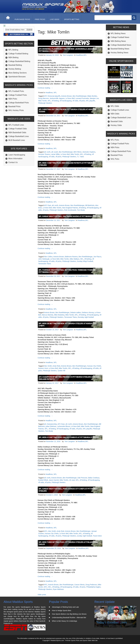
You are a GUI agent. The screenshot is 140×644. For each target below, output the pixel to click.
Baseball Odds (117, 121)
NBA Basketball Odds (17, 148)
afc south (55, 152)
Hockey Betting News (120, 53)
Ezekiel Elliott (43, 480)
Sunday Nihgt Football (85, 261)
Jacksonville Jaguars (57, 98)
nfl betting (55, 101)
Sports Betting (72, 19)
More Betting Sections (18, 89)
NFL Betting (13, 66)
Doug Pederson (91, 585)
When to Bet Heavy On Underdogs (65, 621)
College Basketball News (121, 45)
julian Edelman (51, 426)
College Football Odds (18, 145)
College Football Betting (18, 69)
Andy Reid (56, 366)
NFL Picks (115, 140)
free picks (40, 19)
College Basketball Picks (19, 118)
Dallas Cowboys (94, 478)
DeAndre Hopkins (89, 152)
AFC (46, 531)
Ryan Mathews (58, 589)
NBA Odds (115, 114)
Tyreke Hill (61, 371)
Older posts (42, 595)
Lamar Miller (55, 154)
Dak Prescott (82, 478)
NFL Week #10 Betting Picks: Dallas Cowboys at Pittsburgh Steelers (69, 437)
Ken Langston (68, 55)
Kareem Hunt (43, 368)
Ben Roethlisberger (80, 96)
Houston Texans (44, 154)
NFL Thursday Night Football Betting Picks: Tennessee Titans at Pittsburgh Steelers (67, 271)
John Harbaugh (44, 259)
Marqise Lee (94, 98)
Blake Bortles (92, 96)
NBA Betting (13, 73)
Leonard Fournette (82, 98)
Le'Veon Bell (70, 98)
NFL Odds (115, 106)
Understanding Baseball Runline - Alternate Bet (69, 618)
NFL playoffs (90, 101)
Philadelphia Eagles (93, 587)
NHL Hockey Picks (16, 126)
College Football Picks (18, 111)
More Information (15, 174)
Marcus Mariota (48, 315)
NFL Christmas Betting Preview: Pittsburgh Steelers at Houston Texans (67, 111)
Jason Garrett (54, 480)
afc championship (50, 424)
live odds (55, 19)
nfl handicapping (66, 101)
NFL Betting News (118, 33)
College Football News (120, 37)
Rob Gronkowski (70, 210)
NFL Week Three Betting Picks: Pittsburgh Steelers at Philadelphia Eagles (68, 543)
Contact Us (13, 178)
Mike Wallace (75, 259)
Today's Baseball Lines (112, 622)
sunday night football (84, 536)
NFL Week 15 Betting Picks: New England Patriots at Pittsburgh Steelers (67, 164)
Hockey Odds (116, 125)
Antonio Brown (66, 96)
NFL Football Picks (16, 107)
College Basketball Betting (19, 77)
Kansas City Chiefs (94, 366)
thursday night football (86, 317)
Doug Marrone (44, 98)
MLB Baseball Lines (17, 156)
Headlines (79, 55)
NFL (85, 55)
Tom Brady (81, 210)
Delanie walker (76, 312)
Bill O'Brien (78, 152)
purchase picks (22, 19)
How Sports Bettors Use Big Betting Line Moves (69, 614)
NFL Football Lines (16, 141)
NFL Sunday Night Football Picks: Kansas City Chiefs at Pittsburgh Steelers (68, 490)
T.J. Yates (80, 157)
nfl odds (75, 101)
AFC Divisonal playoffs (52, 96)
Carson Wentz (79, 585)
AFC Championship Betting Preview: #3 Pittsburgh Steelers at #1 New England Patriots (69, 378)
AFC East (48, 205)
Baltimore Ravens (71, 257)
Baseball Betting (15, 81)
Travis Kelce (97, 536)
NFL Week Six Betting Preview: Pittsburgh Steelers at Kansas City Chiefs (68, 325)
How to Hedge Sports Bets (62, 611)
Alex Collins (48, 257)
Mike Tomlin (43, 101)
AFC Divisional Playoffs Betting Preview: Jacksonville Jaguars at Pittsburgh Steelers (68, 50)
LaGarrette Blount (64, 426)
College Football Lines (120, 110)
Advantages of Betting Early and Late (65, 607)
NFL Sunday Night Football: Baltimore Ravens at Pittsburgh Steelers (69, 216)
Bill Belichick (90, 205)
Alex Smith (48, 366)
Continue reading (46, 88)
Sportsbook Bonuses (17, 92)
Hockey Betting (15, 85)
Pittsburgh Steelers (45, 103)
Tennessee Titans (45, 264)
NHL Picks (115, 159)
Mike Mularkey (59, 315)
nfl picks (82, 101)
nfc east (72, 480)
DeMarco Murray (88, 312)
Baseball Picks (14, 122)
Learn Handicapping (17, 171)
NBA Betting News (118, 41)
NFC (46, 587)
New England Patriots (70, 208)
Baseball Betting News (120, 49)
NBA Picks (13, 115)
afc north (47, 152)
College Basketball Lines (19, 152)
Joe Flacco (97, 257)
